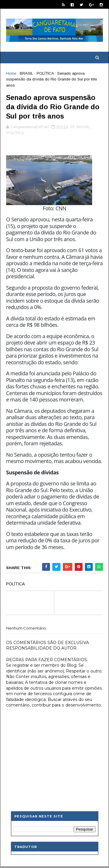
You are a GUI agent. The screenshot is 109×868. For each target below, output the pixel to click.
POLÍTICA (45, 73)
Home (11, 73)
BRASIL (26, 73)
